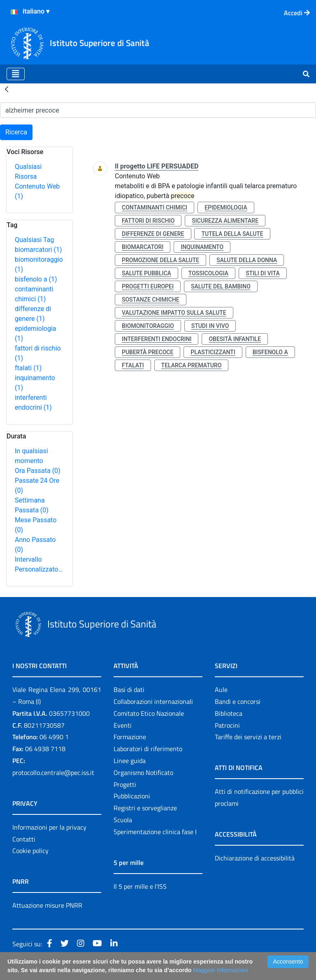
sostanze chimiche (151, 300)
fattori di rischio (148, 221)
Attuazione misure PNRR (47, 905)
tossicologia (208, 273)
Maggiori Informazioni (221, 970)
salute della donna (247, 260)
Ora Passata (38, 471)
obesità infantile (235, 339)
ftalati (28, 368)
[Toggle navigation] (16, 74)
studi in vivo (210, 326)
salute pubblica (146, 273)
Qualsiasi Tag (34, 240)
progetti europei (148, 286)
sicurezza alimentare (225, 221)
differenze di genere (153, 234)
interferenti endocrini (157, 339)
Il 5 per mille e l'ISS (140, 886)
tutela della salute (232, 234)
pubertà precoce (148, 352)
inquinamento (202, 247)
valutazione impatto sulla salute (174, 313)
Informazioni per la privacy (49, 827)
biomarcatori (38, 250)
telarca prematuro (192, 365)
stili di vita (263, 273)
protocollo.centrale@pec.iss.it (53, 772)
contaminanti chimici (155, 208)
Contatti (24, 839)
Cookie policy (30, 851)
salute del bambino (221, 286)
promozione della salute (160, 260)
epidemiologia (226, 208)
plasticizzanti (213, 352)
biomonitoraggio (148, 326)
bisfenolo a (36, 279)
